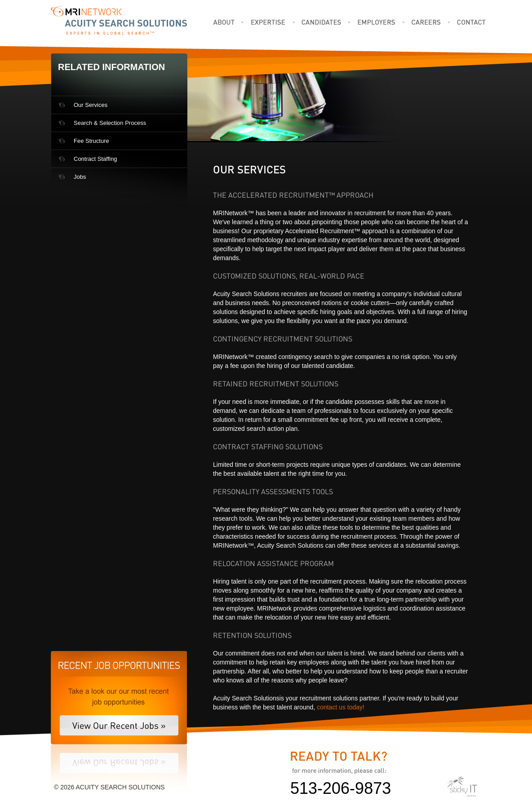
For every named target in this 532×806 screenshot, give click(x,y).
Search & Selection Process (110, 123)
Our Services (91, 105)
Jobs (80, 177)
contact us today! (341, 707)
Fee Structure (91, 141)
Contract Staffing (95, 159)
